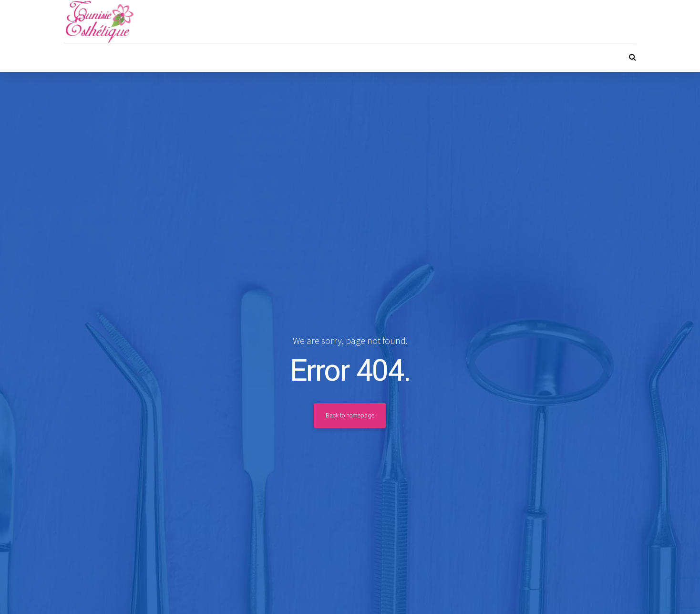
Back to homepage (350, 416)
